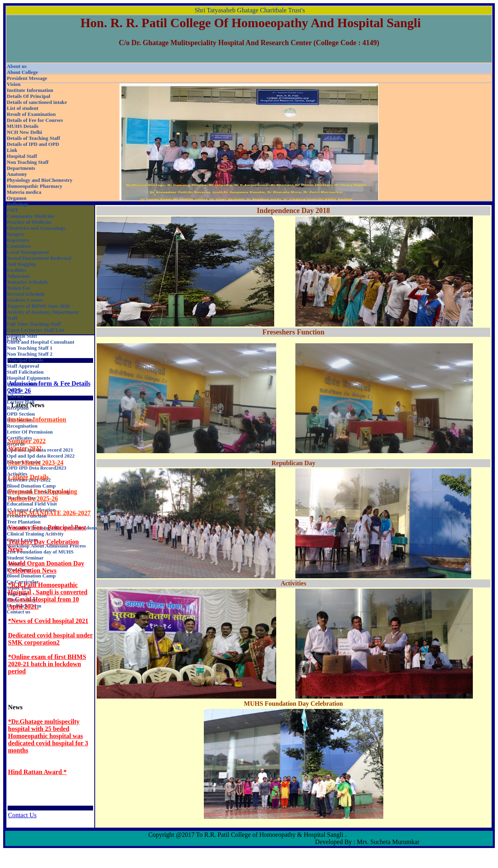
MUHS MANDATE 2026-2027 (49, 513)
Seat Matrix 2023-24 (36, 463)
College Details (28, 477)
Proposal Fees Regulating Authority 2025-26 (43, 495)
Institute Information (37, 419)
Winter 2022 (25, 448)
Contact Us (22, 815)
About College (22, 72)
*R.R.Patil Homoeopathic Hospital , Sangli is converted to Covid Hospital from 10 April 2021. (48, 596)
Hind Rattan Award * (37, 772)
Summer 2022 (27, 441)
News (15, 707)
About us (17, 66)
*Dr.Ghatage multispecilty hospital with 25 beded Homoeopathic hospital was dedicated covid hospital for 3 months (48, 736)
